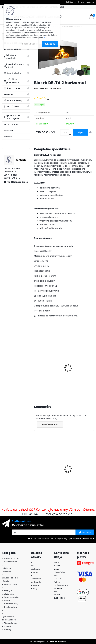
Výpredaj (9, 131)
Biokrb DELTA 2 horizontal (48, 463)
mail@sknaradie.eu (17, 182)
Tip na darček (11, 125)
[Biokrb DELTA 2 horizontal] (64, 56)
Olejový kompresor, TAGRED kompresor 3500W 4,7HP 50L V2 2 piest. (77, 369)
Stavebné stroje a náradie (14, 66)
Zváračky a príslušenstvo (12, 81)
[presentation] (35, 365)
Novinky (8, 137)
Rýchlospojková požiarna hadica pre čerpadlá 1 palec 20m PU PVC (79, 464)
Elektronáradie (13, 49)
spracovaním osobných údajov (55, 538)
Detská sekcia (12, 106)
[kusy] (64, 133)
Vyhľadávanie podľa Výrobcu (13, 117)
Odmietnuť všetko (30, 44)
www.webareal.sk (58, 642)
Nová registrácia (87, 2)
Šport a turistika (13, 88)
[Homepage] (3, 7)
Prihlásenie (71, 2)
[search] (60, 18)
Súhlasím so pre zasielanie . (62, 538)
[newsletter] (85, 532)
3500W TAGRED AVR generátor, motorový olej (48, 365)
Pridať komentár (50, 424)
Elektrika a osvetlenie (10, 57)
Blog (62, 7)
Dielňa (8, 94)
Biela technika (12, 73)
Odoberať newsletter (28, 525)
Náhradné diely (13, 100)
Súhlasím (50, 44)
